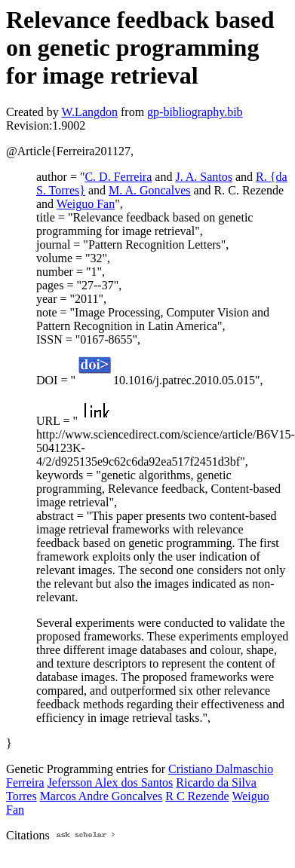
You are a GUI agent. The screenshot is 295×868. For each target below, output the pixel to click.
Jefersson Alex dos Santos (111, 782)
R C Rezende (197, 796)
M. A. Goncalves (149, 190)
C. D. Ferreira (118, 177)
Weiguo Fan (86, 204)
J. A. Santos (204, 177)
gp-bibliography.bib (195, 112)
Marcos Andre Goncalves (101, 796)
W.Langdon (89, 112)
